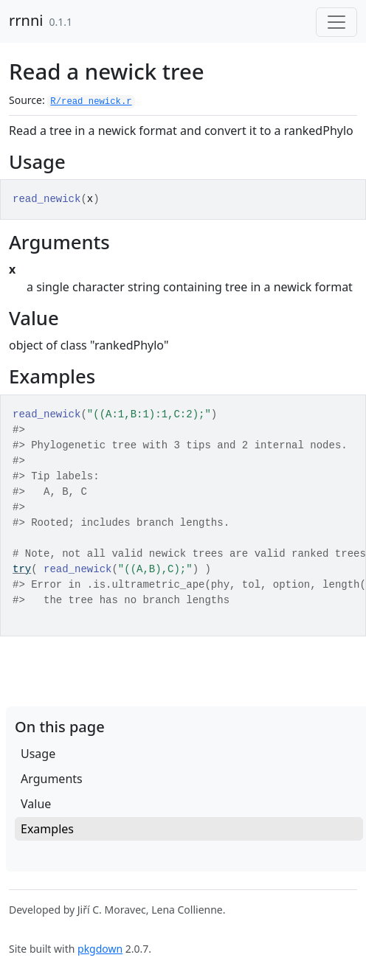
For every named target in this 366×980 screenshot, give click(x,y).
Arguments (52, 779)
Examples (47, 829)
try (22, 569)
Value (36, 804)
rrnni (26, 20)
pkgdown (100, 949)
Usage (38, 754)
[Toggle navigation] (336, 22)
